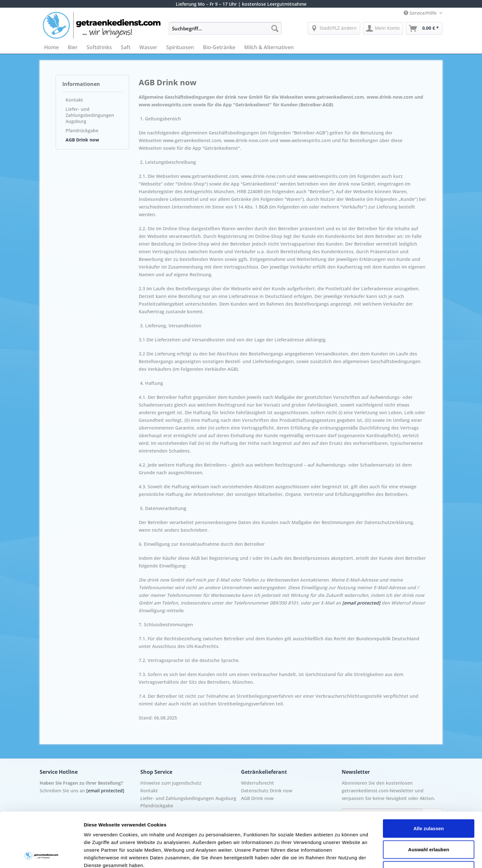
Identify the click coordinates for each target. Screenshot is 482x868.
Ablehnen (429, 819)
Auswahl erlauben (429, 798)
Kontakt (74, 100)
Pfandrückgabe (82, 130)
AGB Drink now (82, 140)
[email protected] (361, 603)
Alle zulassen (428, 777)
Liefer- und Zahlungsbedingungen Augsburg (90, 115)
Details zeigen (340, 855)
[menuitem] (225, 31)
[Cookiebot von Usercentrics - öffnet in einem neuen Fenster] (41, 856)
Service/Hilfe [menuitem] (421, 13)
